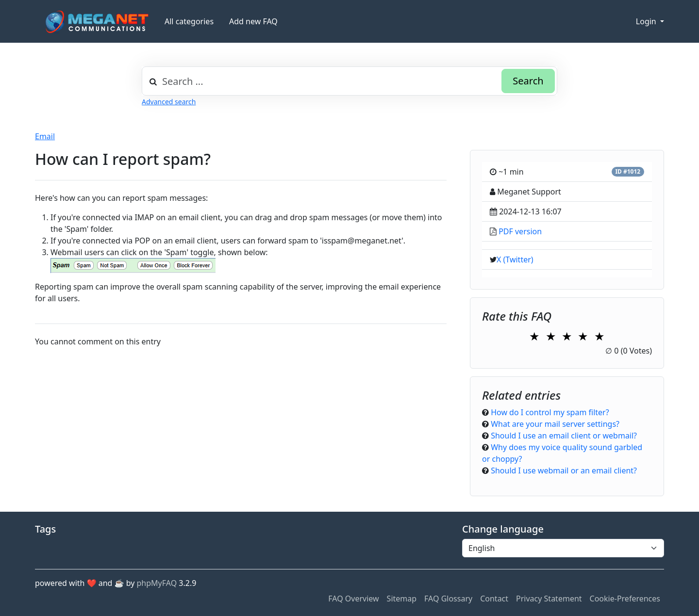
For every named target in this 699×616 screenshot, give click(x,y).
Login (647, 21)
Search (528, 81)
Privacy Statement (549, 599)
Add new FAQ (253, 21)
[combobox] (349, 81)
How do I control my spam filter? (550, 412)
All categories (189, 21)
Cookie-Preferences (625, 599)
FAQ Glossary (448, 599)
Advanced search (169, 102)
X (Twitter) (515, 259)
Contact (494, 599)
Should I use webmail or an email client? (564, 470)
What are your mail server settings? (555, 424)
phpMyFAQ (157, 583)
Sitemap (402, 599)
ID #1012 (628, 171)
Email (45, 136)
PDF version (520, 231)
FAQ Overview (353, 599)
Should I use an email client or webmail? (564, 436)
